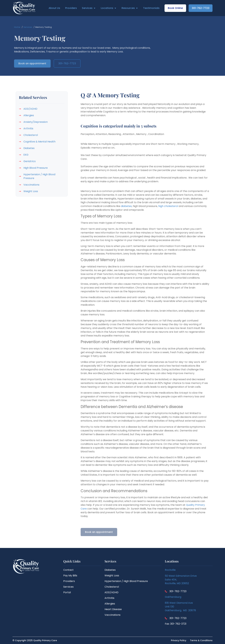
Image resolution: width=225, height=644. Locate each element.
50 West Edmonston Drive (181, 576)
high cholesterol (168, 206)
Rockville (170, 570)
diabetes (126, 206)
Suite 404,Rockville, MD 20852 (177, 581)
